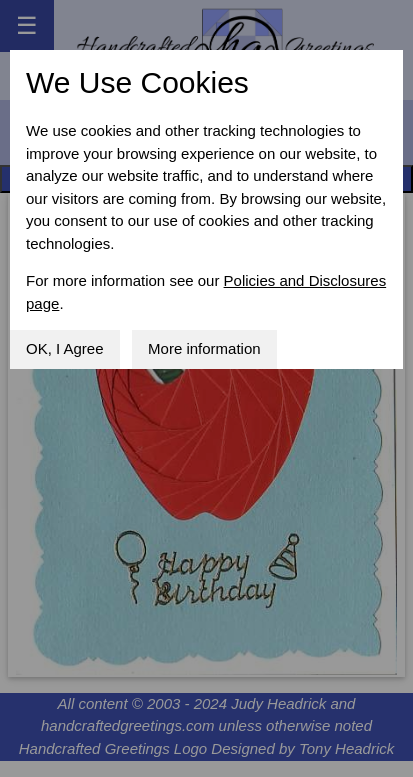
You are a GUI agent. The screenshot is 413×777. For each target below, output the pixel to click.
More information (204, 348)
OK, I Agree (65, 348)
